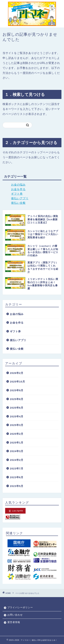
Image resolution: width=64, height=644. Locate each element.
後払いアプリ (20, 198)
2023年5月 (17, 486)
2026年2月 (17, 373)
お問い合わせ (15, 615)
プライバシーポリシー (20, 607)
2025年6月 (17, 408)
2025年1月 (17, 443)
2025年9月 (17, 390)
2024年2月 (17, 460)
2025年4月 (17, 416)
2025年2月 (17, 434)
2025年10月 (17, 382)
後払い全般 (18, 203)
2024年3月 (17, 451)
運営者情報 (14, 622)
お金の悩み (18, 185)
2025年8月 (17, 399)
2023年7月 (17, 468)
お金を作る (18, 189)
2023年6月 (17, 477)
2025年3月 (17, 425)
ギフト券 (17, 194)
